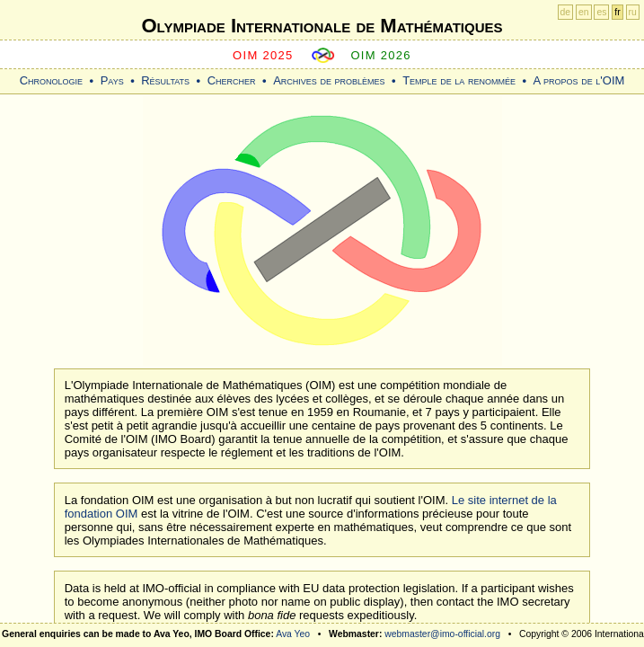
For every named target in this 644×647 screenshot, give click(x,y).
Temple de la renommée (459, 80)
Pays (112, 80)
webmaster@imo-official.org (442, 634)
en (584, 12)
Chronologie (51, 80)
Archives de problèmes (329, 80)
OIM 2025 (263, 55)
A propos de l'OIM (579, 80)
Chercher (232, 80)
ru (633, 12)
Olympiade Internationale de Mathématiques (322, 26)
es (601, 12)
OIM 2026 (381, 55)
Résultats (165, 80)
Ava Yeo (293, 634)
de (566, 12)
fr (617, 12)
